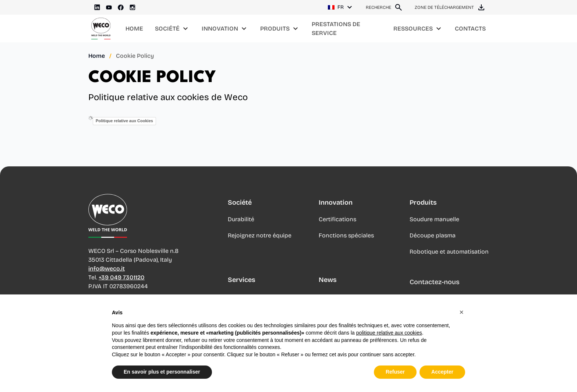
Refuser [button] (395, 372)
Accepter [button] (442, 372)
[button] (461, 312)
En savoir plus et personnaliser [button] (162, 372)
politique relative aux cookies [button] (389, 333)
